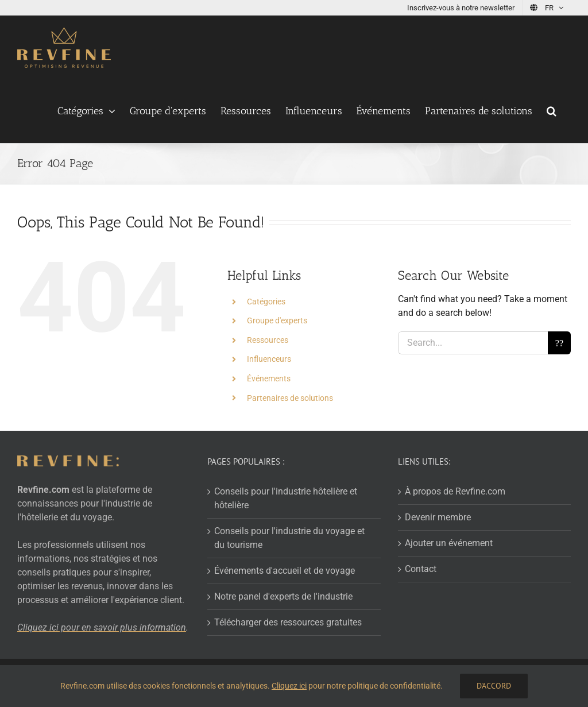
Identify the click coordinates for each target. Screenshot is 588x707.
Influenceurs (269, 359)
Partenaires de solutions (290, 398)
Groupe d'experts (277, 320)
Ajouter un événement (449, 543)
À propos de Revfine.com (455, 491)
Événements (269, 378)
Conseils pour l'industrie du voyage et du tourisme (289, 538)
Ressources (268, 340)
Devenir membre (438, 517)
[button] (552, 111)
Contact (421, 569)
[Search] (559, 343)
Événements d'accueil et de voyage (285, 571)
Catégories (266, 302)
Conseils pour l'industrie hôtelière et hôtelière (286, 498)
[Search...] (473, 343)
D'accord (494, 686)
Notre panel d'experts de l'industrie (283, 596)
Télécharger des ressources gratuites (288, 622)
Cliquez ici (289, 686)
